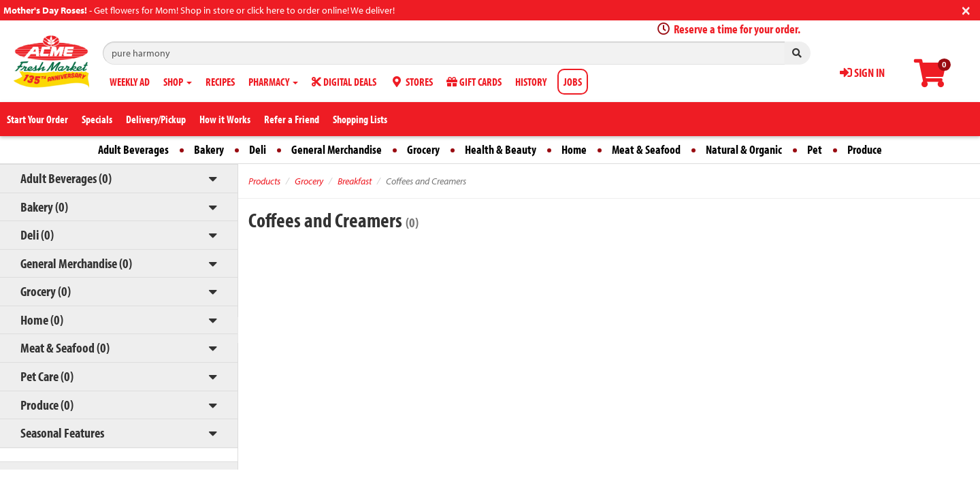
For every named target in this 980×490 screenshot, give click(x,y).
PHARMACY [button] (273, 82)
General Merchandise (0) (76, 263)
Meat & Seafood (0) (65, 347)
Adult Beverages (133, 149)
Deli (258, 149)
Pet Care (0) (47, 376)
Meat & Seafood (646, 149)
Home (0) (42, 320)
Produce (865, 149)
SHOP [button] (178, 82)
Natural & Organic (744, 149)
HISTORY (531, 82)
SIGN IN (862, 72)
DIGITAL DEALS (344, 82)
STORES (411, 82)
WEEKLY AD (130, 82)
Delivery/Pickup (156, 119)
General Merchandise (337, 149)
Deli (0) (37, 234)
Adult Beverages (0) (66, 178)
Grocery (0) (46, 291)
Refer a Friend (292, 119)
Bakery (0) (44, 207)
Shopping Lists (360, 119)
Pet (815, 149)
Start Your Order (37, 119)
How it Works (225, 119)
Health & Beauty (501, 149)
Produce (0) (47, 405)
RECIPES (220, 82)
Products (264, 181)
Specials (97, 119)
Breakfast (355, 181)
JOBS (573, 82)
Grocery (423, 149)
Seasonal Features (62, 432)
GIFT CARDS (474, 82)
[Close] (966, 9)
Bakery (209, 149)
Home (574, 149)
